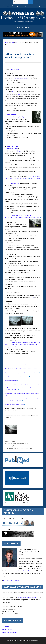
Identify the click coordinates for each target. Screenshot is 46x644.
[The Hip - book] (23, 36)
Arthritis (10, 444)
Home (4, 6)
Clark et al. (32, 176)
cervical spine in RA (14, 69)
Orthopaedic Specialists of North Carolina (21, 571)
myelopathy (20, 117)
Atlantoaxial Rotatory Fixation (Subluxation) (20, 448)
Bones (9, 441)
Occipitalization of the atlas (12, 381)
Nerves (22, 444)
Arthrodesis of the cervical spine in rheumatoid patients (17, 377)
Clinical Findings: (11, 115)
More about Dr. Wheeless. (11, 580)
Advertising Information (9, 633)
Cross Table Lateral (13, 149)
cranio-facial (16, 444)
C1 (13, 92)
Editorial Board (7, 629)
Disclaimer (5, 626)
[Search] (31, 2)
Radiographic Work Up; (13, 146)
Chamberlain (18, 178)
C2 (15, 92)
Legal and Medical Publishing (28, 597)
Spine (13, 441)
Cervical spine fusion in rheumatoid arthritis (15, 405)
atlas (19, 94)
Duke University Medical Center (20, 641)
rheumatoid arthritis (21, 78)
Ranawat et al (16, 183)
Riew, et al (20, 151)
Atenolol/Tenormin (13, 446)
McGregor (26, 178)
